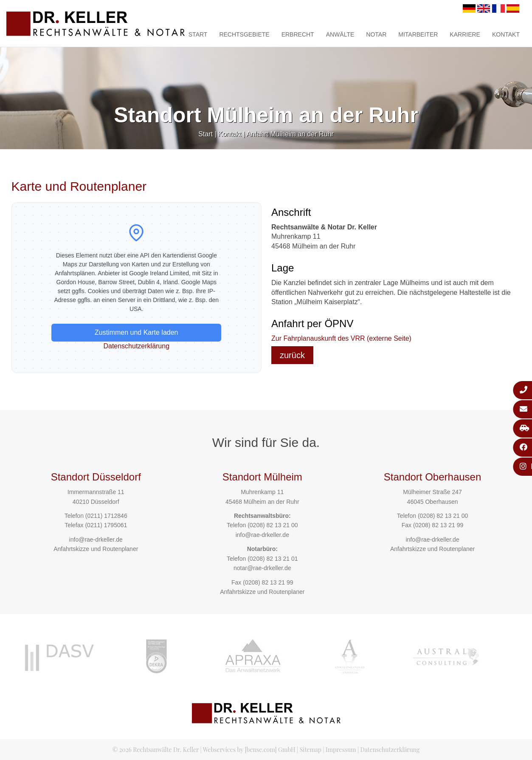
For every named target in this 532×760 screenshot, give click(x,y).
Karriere (465, 34)
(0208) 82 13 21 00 (273, 525)
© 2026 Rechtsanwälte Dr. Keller (156, 750)
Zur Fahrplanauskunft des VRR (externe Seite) (341, 338)
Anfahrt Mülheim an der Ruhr (290, 134)
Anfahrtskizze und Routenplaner (96, 549)
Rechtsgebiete (244, 34)
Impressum (341, 750)
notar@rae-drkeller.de (262, 568)
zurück (292, 355)
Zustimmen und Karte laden (137, 332)
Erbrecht (298, 34)
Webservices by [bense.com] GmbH (249, 750)
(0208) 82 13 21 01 (273, 559)
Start (198, 34)
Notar (376, 34)
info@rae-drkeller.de (96, 540)
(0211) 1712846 (106, 516)
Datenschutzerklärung (136, 346)
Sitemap (311, 750)
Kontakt (506, 34)
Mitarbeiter (418, 34)
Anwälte (340, 34)
